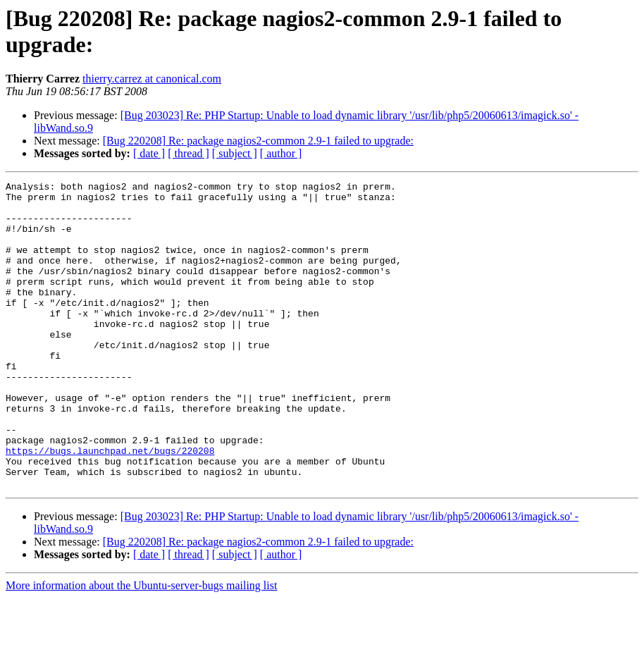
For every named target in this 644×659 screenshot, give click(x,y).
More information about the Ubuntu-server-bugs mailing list (141, 647)
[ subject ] (235, 153)
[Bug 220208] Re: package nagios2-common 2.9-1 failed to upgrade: (258, 141)
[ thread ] (188, 153)
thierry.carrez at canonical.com (152, 79)
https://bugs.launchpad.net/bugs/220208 (110, 505)
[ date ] (149, 153)
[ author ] (281, 153)
